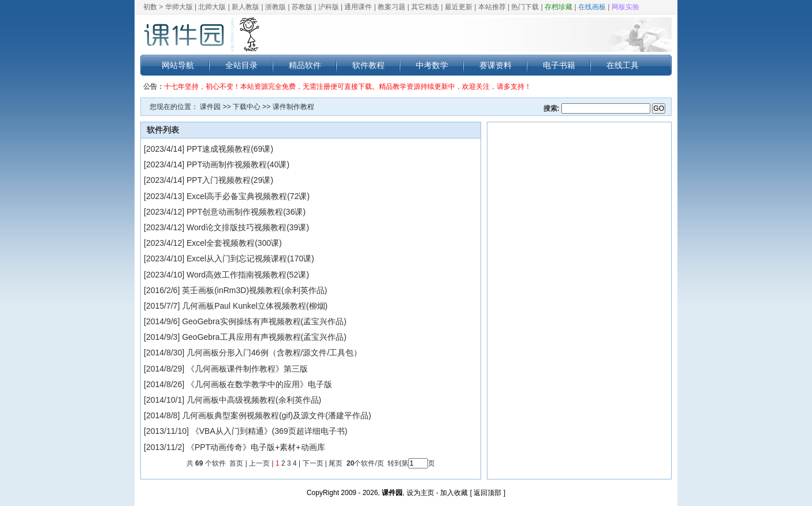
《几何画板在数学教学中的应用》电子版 (259, 384)
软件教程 (368, 65)
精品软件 (305, 65)
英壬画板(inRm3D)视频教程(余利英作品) (254, 290)
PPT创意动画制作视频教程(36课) (246, 212)
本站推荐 (492, 7)
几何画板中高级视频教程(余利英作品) (254, 400)
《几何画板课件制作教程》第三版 (247, 369)
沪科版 (329, 7)
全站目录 (241, 65)
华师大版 (179, 7)
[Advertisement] (579, 301)
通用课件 (358, 7)
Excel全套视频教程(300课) (234, 243)
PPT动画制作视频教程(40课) (238, 164)
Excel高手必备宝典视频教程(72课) (248, 196)
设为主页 (420, 493)
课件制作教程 (293, 107)
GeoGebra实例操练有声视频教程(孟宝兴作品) (264, 321)
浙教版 (275, 7)
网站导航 (178, 65)
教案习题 (392, 7)
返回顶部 (487, 493)
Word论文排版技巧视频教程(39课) (248, 227)
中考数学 (432, 65)
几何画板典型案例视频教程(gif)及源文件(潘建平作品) (276, 415)
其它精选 (425, 7)
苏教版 (302, 7)
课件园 (210, 107)
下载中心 (247, 107)
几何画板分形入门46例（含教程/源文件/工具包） (274, 353)
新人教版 (245, 7)
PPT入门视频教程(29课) (230, 180)
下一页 (313, 463)
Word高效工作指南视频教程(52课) (248, 275)
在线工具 (623, 65)
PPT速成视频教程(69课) (230, 149)
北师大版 (212, 7)
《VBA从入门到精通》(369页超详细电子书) (269, 431)
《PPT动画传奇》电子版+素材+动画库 (256, 447)
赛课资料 (496, 65)
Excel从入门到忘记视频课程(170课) (250, 258)
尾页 (336, 463)
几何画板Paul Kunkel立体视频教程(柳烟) (255, 306)
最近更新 (459, 7)
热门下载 (525, 7)
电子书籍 (559, 65)
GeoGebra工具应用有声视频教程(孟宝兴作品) (264, 337)
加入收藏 (454, 493)
